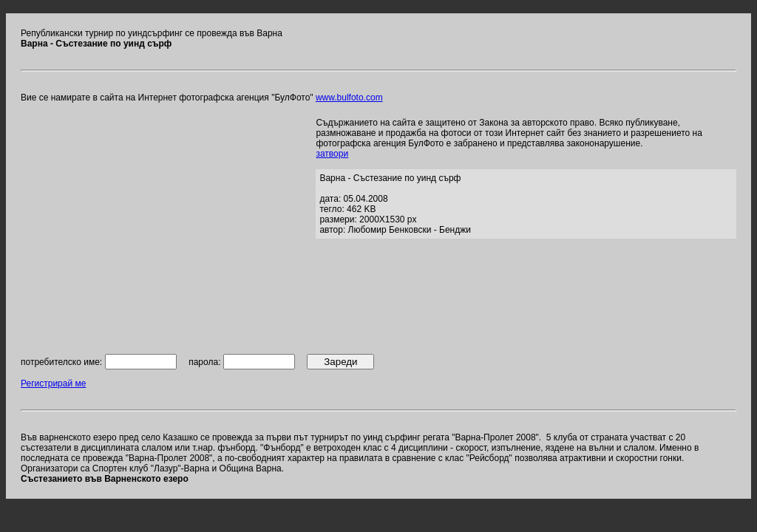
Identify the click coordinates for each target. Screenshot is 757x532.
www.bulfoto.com (349, 98)
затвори (332, 154)
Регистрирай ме (53, 383)
